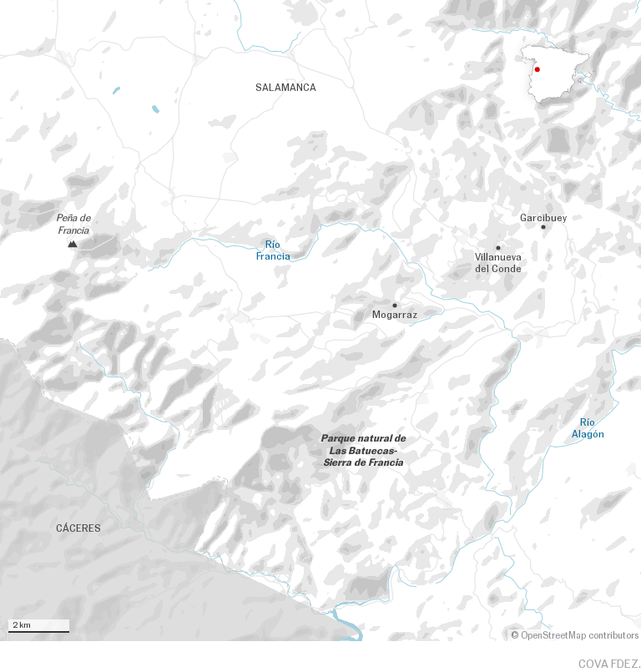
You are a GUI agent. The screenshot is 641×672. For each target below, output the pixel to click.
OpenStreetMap (553, 636)
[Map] (320, 321)
